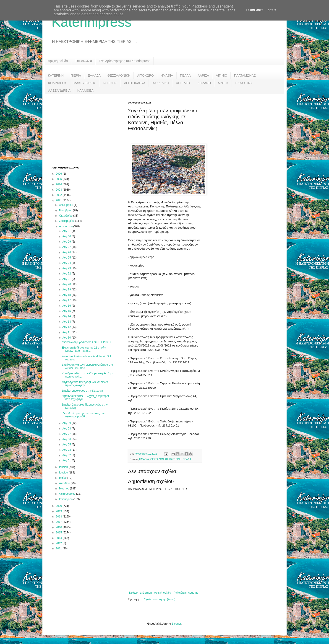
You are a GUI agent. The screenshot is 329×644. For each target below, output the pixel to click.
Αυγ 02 (67, 455)
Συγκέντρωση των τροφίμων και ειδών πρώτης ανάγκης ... (85, 384)
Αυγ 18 (67, 295)
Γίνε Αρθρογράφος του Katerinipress (124, 61)
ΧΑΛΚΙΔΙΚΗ (161, 83)
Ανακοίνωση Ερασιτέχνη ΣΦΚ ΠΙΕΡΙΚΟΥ (86, 342)
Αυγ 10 (67, 338)
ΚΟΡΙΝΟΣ (110, 83)
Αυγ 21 (67, 279)
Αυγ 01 (67, 460)
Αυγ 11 (67, 332)
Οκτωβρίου (66, 216)
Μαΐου (63, 478)
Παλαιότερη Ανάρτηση (187, 593)
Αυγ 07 (67, 434)
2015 (59, 533)
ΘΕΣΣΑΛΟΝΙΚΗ (119, 75)
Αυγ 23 (67, 268)
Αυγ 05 (67, 445)
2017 (59, 522)
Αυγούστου (66, 226)
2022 (59, 195)
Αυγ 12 (67, 327)
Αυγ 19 (67, 290)
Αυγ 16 (67, 306)
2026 (59, 174)
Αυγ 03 (67, 450)
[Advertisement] (86, 130)
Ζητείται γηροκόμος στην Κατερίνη (82, 391)
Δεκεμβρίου (67, 205)
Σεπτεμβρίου (67, 221)
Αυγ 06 (67, 439)
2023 (59, 190)
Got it (272, 10)
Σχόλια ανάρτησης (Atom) (160, 599)
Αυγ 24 (67, 263)
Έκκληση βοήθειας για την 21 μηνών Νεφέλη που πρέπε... (84, 349)
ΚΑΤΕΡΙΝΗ (56, 75)
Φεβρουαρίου (68, 494)
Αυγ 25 (67, 258)
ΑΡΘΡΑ (223, 83)
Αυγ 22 (67, 274)
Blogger (176, 624)
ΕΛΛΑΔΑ (94, 75)
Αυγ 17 (67, 300)
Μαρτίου (65, 489)
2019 (59, 511)
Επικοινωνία (83, 61)
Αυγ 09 (67, 423)
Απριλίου (65, 483)
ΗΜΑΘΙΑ (167, 75)
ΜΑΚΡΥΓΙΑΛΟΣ (85, 83)
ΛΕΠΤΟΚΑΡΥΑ (135, 83)
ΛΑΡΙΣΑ (203, 75)
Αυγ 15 (67, 311)
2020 (59, 506)
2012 (59, 543)
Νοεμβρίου (66, 210)
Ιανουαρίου (66, 499)
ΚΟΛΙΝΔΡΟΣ (57, 83)
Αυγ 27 (67, 247)
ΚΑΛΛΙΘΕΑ (85, 91)
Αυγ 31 (67, 231)
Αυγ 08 (67, 429)
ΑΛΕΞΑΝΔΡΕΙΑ (59, 91)
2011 (59, 548)
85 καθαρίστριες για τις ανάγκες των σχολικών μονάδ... (83, 415)
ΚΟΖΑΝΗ (204, 83)
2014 (59, 538)
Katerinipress (91, 22)
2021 (59, 200)
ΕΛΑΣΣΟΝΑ (244, 83)
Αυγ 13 (67, 322)
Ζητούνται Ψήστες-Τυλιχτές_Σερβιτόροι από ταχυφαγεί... (85, 398)
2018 (59, 517)
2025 (59, 179)
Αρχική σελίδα (58, 61)
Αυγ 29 (67, 242)
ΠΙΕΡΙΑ (76, 75)
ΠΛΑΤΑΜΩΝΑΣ (245, 75)
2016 (59, 527)
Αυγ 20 (67, 284)
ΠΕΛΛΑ (185, 75)
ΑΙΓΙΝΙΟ (222, 75)
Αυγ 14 (67, 316)
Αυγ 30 (67, 236)
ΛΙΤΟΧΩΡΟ (145, 75)
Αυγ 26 (67, 252)
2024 (59, 184)
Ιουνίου (64, 473)
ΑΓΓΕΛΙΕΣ (183, 83)
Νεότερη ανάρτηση (140, 593)
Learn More (255, 10)
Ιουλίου (64, 467)
